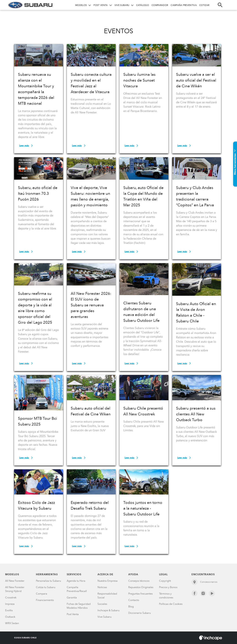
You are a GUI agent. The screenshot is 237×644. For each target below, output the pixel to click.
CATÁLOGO (143, 5)
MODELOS (81, 5)
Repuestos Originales (141, 587)
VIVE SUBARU (122, 5)
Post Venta (73, 614)
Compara (42, 594)
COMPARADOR (160, 5)
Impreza (10, 604)
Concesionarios (204, 582)
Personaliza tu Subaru (48, 581)
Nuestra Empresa (108, 581)
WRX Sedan (12, 623)
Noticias (102, 587)
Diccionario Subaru (140, 613)
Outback (10, 617)
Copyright (165, 581)
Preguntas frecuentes (140, 594)
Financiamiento (45, 600)
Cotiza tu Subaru (46, 587)
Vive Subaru (104, 617)
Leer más (26, 146)
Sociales (102, 604)
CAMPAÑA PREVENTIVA (184, 5)
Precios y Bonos (168, 587)
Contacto (134, 600)
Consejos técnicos (139, 581)
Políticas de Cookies (171, 604)
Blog (131, 607)
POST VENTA (101, 5)
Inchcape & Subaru (108, 610)
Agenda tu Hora (76, 581)
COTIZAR (204, 5)
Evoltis (9, 610)
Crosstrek (11, 598)
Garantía (72, 598)
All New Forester (15, 581)
